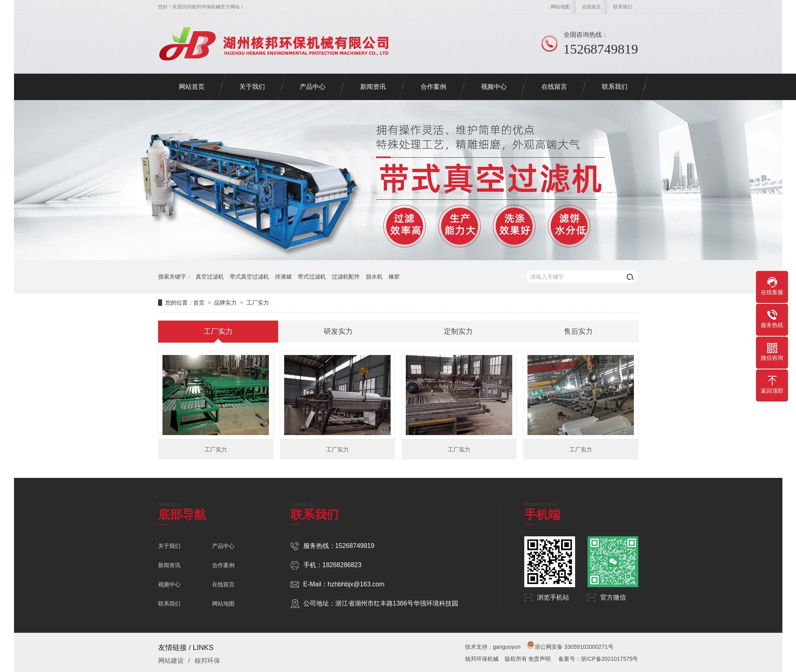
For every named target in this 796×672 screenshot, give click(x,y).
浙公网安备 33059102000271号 (570, 647)
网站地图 (560, 7)
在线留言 (591, 7)
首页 (199, 303)
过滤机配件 (346, 277)
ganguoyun (507, 647)
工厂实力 (258, 303)
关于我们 (169, 546)
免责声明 (539, 659)
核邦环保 (207, 661)
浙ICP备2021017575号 (609, 659)
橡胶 (394, 277)
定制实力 (458, 331)
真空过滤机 (210, 277)
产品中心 (223, 546)
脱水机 (374, 277)
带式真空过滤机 (249, 277)
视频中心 (169, 584)
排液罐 (283, 277)
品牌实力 (225, 303)
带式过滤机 (312, 277)
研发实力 (338, 331)
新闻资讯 (169, 565)
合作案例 (223, 565)
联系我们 (623, 7)
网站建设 (171, 661)
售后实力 (578, 331)
